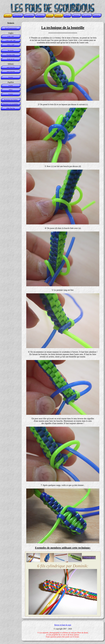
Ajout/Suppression (11, 28)
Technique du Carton (11, 100)
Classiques (18, 16)
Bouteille (11, 51)
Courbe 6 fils (11, 55)
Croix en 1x (11, 59)
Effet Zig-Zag (11, 108)
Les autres (87, 16)
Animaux (76, 16)
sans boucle (11, 72)
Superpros (40, 16)
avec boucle (11, 67)
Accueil (8, 16)
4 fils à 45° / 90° (11, 41)
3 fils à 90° (11, 37)
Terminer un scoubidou (11, 104)
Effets (11, 90)
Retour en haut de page (63, 625)
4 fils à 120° (11, 45)
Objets (67, 16)
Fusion (11, 77)
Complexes (29, 16)
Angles (11, 86)
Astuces (97, 16)
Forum (50, 16)
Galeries (59, 16)
